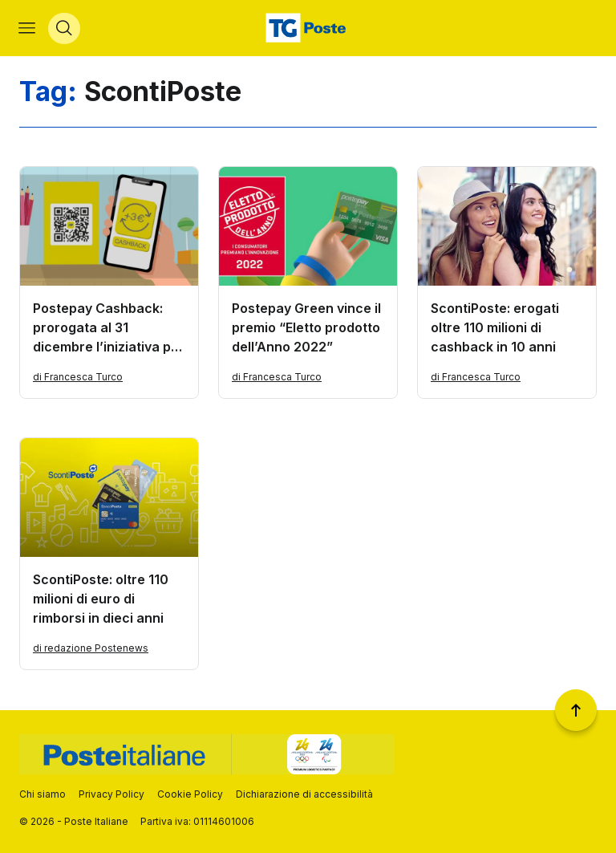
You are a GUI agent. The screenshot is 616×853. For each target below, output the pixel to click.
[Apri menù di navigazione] (28, 29)
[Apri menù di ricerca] (65, 29)
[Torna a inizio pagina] (576, 710)
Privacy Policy (111, 794)
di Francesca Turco (78, 378)
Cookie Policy (190, 794)
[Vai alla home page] (308, 29)
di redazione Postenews (91, 650)
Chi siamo (43, 794)
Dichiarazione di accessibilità (304, 794)
